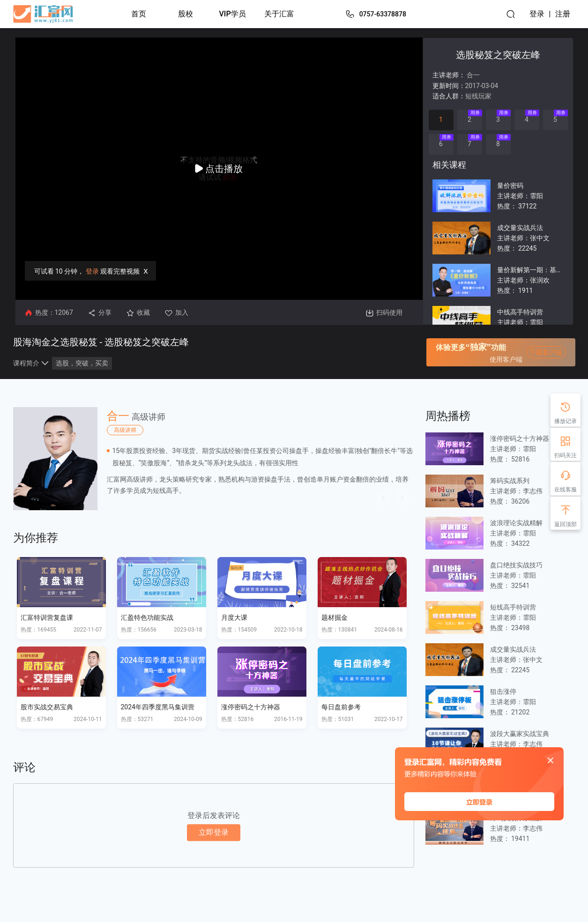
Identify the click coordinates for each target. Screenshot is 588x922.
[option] (214, 459)
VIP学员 (233, 14)
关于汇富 (279, 14)
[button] (383, 498)
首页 (139, 14)
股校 (186, 14)
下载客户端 (546, 352)
